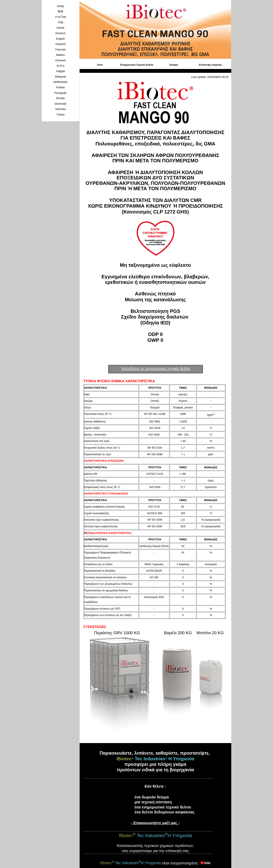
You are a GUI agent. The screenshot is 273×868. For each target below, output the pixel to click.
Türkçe (60, 115)
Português (60, 93)
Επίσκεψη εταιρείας (210, 65)
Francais (60, 49)
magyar (60, 71)
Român (60, 98)
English (60, 39)
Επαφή (174, 65)
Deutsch (61, 33)
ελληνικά (61, 60)
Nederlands (60, 82)
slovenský (60, 104)
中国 (60, 22)
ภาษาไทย (60, 17)
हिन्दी (60, 12)
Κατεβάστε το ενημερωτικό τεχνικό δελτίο (156, 368)
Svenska (60, 109)
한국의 (60, 66)
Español (60, 44)
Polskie (60, 87)
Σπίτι (100, 65)
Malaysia (61, 77)
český (61, 6)
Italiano (60, 55)
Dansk (61, 28)
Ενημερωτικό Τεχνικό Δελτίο (137, 65)
